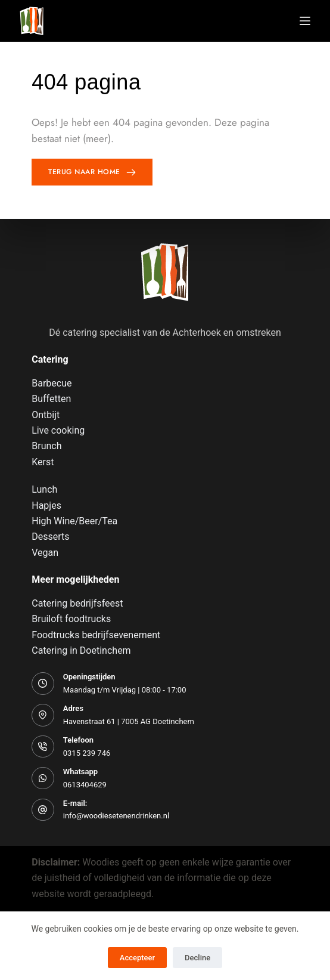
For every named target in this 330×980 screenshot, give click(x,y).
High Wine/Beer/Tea (74, 521)
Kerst (43, 462)
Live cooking (58, 430)
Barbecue (52, 383)
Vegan (45, 553)
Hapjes (46, 506)
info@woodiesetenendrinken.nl (116, 816)
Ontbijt (46, 415)
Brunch (46, 446)
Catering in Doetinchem (81, 650)
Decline (197, 958)
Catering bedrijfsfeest (77, 603)
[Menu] (305, 21)
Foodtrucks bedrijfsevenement (96, 635)
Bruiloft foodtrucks (71, 619)
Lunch (44, 489)
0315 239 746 (87, 753)
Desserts (50, 537)
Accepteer (137, 958)
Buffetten (51, 399)
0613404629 (85, 785)
